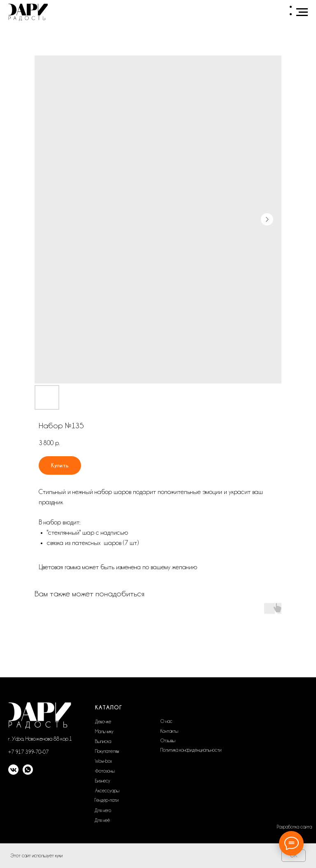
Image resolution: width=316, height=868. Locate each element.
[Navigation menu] (302, 12)
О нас (166, 721)
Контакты (169, 731)
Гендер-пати (107, 800)
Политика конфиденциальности (191, 750)
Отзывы (168, 741)
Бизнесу (103, 781)
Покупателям (107, 751)
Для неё (102, 820)
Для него (103, 810)
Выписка (103, 741)
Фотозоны (105, 771)
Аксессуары (107, 791)
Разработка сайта (294, 827)
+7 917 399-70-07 (28, 752)
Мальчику (104, 732)
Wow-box (103, 761)
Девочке (103, 722)
